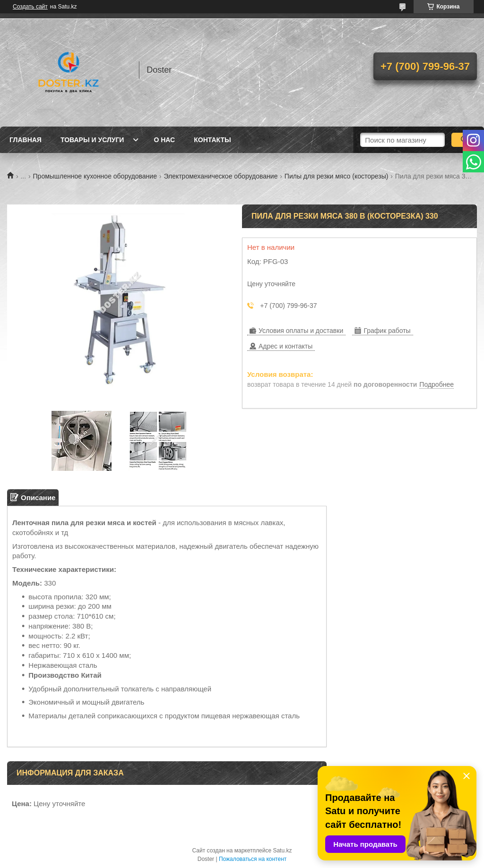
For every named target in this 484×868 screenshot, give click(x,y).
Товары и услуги (92, 140)
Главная (26, 140)
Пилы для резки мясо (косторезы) (337, 176)
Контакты (212, 140)
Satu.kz (282, 851)
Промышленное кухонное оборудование (95, 176)
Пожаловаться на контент (253, 859)
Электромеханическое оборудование (220, 176)
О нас (164, 140)
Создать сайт (30, 7)
